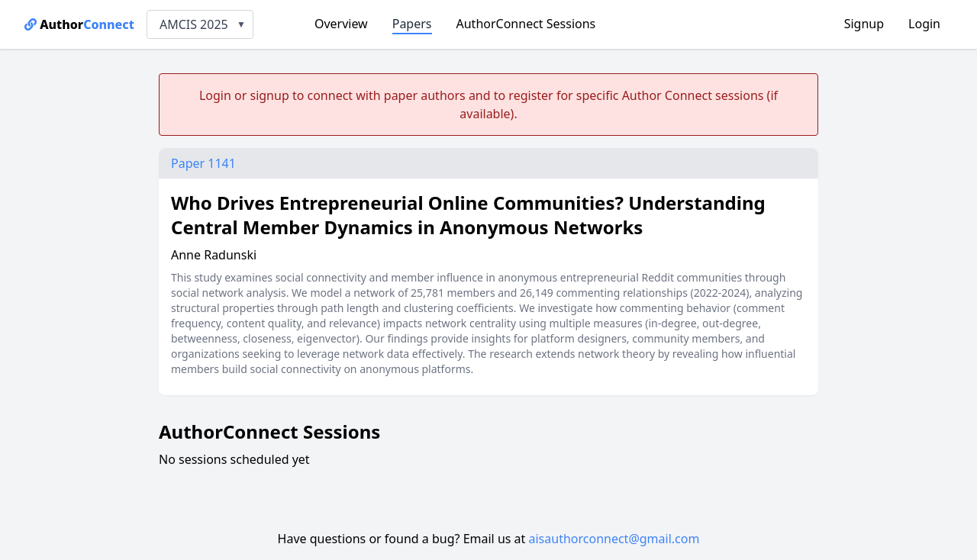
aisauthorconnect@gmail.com (614, 539)
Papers (412, 24)
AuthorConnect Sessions (526, 24)
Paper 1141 (203, 163)
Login (924, 24)
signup (269, 95)
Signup (864, 24)
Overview (341, 24)
